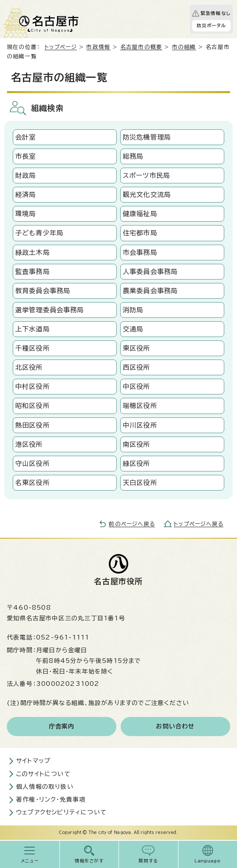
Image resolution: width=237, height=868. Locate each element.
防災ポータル (211, 26)
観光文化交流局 (147, 194)
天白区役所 (140, 483)
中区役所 (137, 386)
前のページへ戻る (132, 524)
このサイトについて (43, 774)
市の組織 (184, 47)
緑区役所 (137, 463)
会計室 (25, 137)
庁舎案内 (62, 726)
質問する (148, 861)
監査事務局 (32, 271)
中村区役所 (32, 386)
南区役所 (137, 444)
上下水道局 (32, 329)
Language (207, 861)
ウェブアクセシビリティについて (61, 812)
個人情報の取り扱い (45, 787)
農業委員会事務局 (150, 291)
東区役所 (137, 348)
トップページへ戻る (199, 524)
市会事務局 (140, 252)
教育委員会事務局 (43, 291)
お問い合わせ (175, 726)
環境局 (25, 214)
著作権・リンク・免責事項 (51, 799)
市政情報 (98, 47)
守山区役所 (32, 463)
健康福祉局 (140, 214)
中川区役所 (140, 425)
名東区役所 (32, 483)
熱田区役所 (32, 425)
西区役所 (137, 367)
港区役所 (29, 444)
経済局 (25, 194)
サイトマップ (33, 761)
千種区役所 (32, 348)
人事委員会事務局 (150, 271)
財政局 (25, 175)
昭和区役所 (32, 405)
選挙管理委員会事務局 (50, 310)
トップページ (61, 47)
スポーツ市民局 (146, 175)
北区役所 (29, 367)
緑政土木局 (32, 252)
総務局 (133, 156)
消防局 (133, 310)
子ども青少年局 (39, 233)
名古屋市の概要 (141, 47)
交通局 (133, 329)
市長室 (25, 156)
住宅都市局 (140, 233)
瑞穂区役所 (140, 405)
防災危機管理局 (147, 137)
